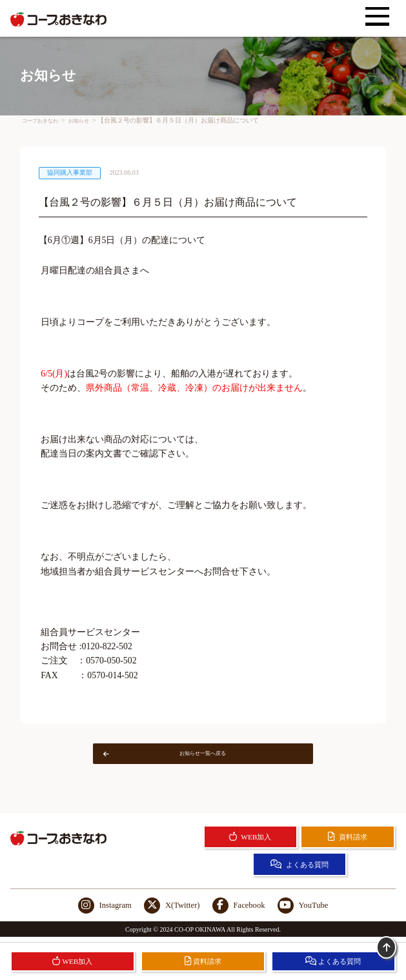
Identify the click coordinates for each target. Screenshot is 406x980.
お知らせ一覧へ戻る (176, 756)
